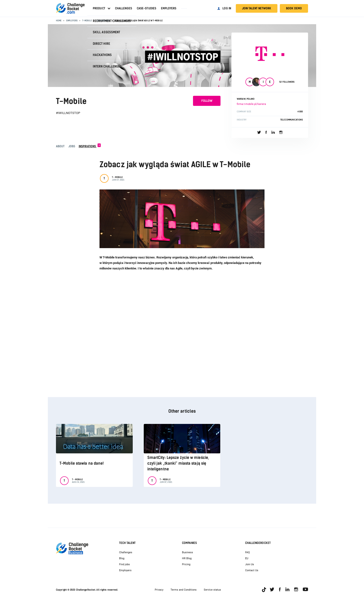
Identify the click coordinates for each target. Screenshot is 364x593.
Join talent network (257, 8)
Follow (207, 101)
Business (188, 552)
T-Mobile (87, 20)
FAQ (248, 552)
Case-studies (146, 8)
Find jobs (124, 564)
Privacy (159, 590)
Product (99, 8)
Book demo (294, 8)
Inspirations (103, 20)
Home (59, 20)
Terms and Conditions (184, 590)
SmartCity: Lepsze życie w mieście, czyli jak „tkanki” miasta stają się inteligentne (178, 463)
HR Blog (187, 558)
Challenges (124, 8)
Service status (212, 590)
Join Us (250, 564)
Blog (122, 558)
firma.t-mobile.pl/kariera (251, 104)
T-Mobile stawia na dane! (82, 463)
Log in (227, 8)
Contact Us (252, 570)
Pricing (186, 564)
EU (247, 558)
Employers (169, 8)
